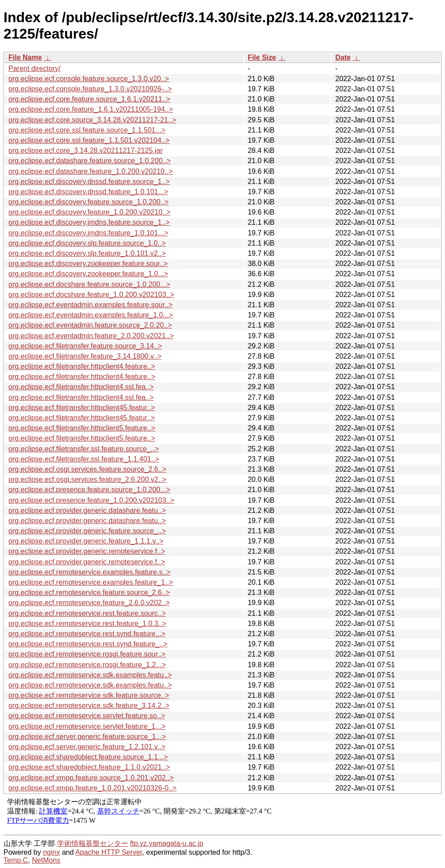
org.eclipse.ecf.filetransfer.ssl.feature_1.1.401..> (84, 459)
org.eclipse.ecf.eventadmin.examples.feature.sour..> (90, 305)
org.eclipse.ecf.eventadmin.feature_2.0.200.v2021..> (91, 336)
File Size (262, 57)
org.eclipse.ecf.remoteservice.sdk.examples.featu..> (90, 675)
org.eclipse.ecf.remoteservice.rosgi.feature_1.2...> (87, 665)
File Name (25, 57)
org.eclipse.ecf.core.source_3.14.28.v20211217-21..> (92, 120)
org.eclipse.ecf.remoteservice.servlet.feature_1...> (87, 726)
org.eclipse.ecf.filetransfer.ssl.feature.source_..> (84, 449)
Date (343, 57)
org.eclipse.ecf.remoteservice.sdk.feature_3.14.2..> (89, 706)
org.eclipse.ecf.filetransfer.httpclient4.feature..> (82, 366)
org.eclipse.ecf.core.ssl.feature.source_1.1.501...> (87, 130)
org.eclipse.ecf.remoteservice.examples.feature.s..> (90, 572)
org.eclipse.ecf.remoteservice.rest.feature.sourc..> (87, 613)
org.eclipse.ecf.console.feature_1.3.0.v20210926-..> (90, 89)
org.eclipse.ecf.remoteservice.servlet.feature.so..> (87, 716)
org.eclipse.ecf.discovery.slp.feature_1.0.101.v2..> (87, 253)
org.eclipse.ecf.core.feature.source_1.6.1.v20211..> (89, 99)
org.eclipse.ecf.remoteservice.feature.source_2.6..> (89, 592)
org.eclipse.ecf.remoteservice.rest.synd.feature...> (87, 634)
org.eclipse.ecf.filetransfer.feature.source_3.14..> (85, 346)
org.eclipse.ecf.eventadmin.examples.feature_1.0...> (91, 315)
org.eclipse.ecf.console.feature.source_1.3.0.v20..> (89, 79)
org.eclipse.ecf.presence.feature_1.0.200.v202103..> (91, 500)
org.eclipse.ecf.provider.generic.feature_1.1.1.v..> (86, 541)
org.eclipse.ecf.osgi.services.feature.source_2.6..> (87, 469)
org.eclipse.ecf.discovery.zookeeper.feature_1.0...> (88, 274)
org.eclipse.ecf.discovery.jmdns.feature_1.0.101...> (88, 233)
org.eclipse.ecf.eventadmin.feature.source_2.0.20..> (90, 325)
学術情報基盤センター (93, 843)
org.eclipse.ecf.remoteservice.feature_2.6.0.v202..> (89, 603)
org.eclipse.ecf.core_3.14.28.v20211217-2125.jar (86, 151)
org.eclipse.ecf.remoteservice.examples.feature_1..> (91, 582)
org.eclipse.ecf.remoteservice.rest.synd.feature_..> (88, 644)
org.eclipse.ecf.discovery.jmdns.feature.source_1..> (89, 222)
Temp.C (16, 860)
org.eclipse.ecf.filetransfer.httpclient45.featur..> (82, 408)
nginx (51, 852)
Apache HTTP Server (109, 852)
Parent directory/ (34, 68)
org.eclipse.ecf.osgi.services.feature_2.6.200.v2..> (87, 479)
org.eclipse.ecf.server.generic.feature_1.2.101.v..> (87, 747)
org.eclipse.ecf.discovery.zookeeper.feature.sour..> (88, 264)
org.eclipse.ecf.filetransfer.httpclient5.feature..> (82, 428)
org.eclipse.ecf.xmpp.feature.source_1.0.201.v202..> (91, 778)
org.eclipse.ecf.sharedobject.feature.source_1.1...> (88, 757)
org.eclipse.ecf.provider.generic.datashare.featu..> (87, 510)
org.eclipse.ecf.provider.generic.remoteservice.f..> (87, 551)
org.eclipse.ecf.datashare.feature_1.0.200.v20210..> (90, 171)
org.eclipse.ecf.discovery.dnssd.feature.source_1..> (89, 182)
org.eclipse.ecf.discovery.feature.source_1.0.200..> (88, 202)
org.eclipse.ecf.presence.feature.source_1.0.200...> (89, 490)
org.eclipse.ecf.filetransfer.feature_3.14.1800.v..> (85, 356)
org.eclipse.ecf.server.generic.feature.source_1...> (87, 737)
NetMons (46, 860)
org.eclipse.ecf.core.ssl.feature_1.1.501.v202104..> (89, 140)
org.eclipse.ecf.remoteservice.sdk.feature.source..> (89, 695)
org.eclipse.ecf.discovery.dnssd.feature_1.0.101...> (88, 192)
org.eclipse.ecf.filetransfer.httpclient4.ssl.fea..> (81, 387)
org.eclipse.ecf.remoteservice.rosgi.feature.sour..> (87, 654)
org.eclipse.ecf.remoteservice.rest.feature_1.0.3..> (87, 624)
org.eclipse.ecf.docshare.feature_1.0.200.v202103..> (91, 295)
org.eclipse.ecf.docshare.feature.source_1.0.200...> (89, 284)
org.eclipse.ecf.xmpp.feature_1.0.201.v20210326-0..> (92, 788)
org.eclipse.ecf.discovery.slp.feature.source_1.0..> (87, 243)
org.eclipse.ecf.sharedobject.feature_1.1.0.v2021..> (89, 767)
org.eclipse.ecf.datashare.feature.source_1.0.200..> (90, 161)
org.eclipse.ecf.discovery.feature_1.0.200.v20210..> (90, 212)
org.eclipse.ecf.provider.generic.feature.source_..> (87, 531)
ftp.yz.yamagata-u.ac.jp (166, 843)
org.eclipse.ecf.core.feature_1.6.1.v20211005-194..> (91, 109)
